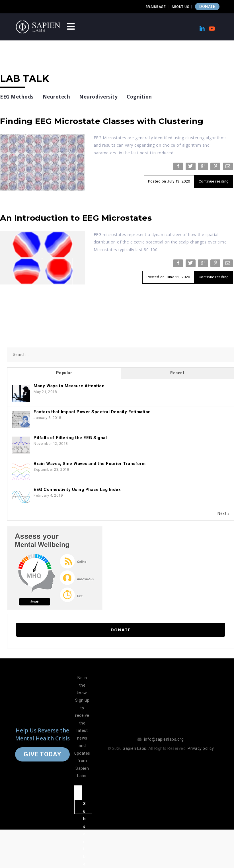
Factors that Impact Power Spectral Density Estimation (92, 412)
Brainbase (156, 7)
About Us (180, 7)
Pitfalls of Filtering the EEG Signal (70, 438)
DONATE (207, 7)
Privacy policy (201, 748)
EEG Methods (17, 97)
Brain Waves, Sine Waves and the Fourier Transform (90, 464)
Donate (121, 630)
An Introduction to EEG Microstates (76, 218)
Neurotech (57, 97)
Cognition (139, 97)
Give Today (42, 754)
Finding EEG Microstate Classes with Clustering (102, 121)
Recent (177, 373)
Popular (64, 373)
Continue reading (214, 181)
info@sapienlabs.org (164, 739)
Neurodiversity (98, 97)
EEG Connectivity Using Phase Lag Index (77, 490)
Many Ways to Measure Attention (69, 386)
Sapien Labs (135, 748)
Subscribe (85, 808)
